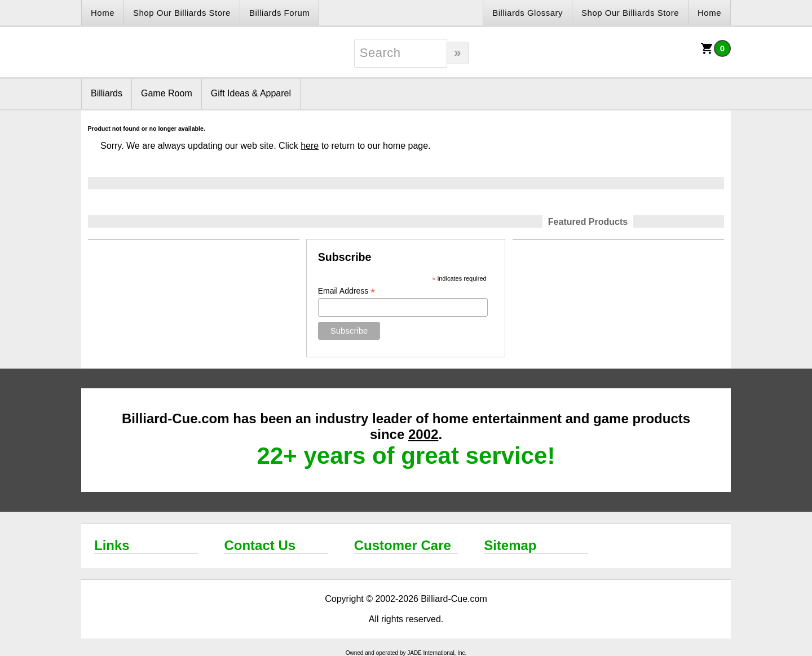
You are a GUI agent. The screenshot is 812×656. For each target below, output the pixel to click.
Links (112, 545)
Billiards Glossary (528, 13)
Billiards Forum (280, 13)
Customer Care (403, 545)
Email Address (347, 291)
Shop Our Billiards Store (182, 13)
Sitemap (510, 545)
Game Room (167, 93)
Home (103, 13)
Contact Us (260, 545)
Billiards (107, 93)
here (310, 146)
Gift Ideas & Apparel (251, 93)
